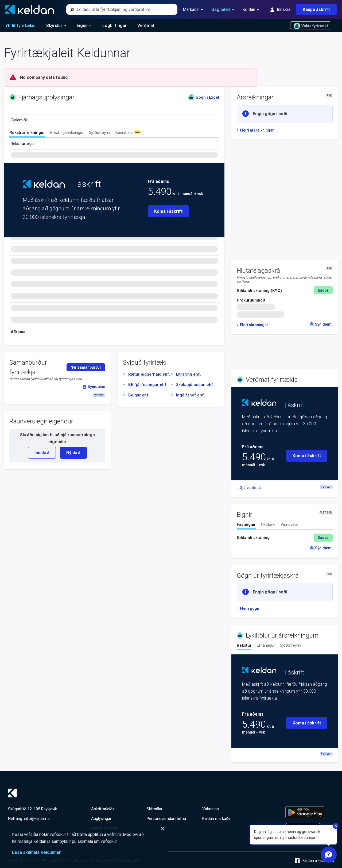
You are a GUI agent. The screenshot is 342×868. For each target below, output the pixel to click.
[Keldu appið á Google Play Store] (310, 812)
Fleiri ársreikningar (255, 130)
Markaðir (193, 10)
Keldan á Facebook (314, 861)
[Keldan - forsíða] (30, 9)
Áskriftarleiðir (103, 809)
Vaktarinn (211, 809)
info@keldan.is (37, 819)
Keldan (251, 10)
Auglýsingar (101, 819)
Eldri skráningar (252, 325)
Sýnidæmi (322, 324)
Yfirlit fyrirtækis (20, 26)
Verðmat (146, 26)
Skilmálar (155, 809)
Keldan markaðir (216, 819)
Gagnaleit (223, 10)
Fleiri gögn (248, 608)
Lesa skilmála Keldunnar (36, 852)
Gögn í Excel (204, 97)
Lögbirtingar (114, 26)
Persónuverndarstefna (166, 819)
